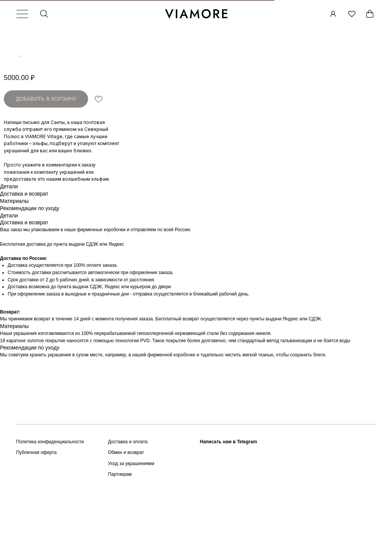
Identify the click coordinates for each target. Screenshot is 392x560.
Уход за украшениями (131, 511)
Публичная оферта (36, 500)
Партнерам (120, 522)
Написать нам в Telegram (228, 489)
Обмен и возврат (126, 500)
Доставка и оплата (128, 489)
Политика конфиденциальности (50, 489)
